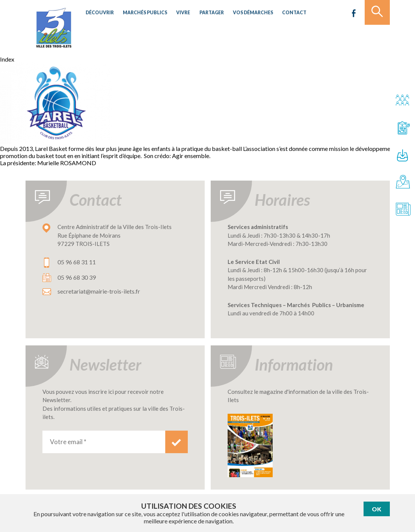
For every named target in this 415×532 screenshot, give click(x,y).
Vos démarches (241, 13)
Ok (377, 509)
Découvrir (99, 13)
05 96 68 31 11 (77, 262)
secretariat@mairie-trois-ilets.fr (99, 291)
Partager (202, 13)
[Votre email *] (104, 442)
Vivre (176, 13)
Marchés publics (141, 13)
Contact (280, 13)
